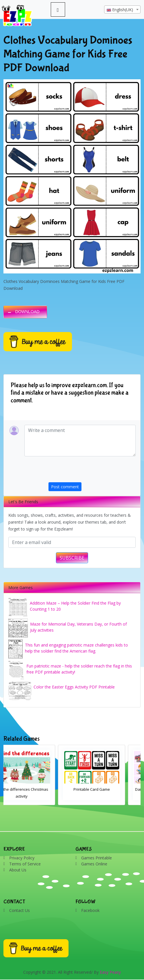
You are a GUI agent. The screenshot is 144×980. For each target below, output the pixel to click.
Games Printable (97, 858)
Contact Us (20, 910)
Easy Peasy (110, 972)
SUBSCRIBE (72, 558)
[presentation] (92, 471)
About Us (18, 870)
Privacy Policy (22, 858)
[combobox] (122, 9)
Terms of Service (25, 864)
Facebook (90, 910)
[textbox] (122, 10)
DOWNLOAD (27, 312)
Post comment (65, 487)
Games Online (94, 864)
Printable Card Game (107, 789)
